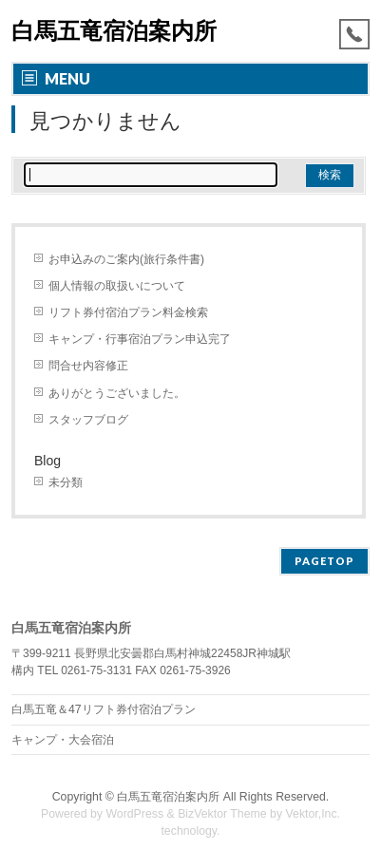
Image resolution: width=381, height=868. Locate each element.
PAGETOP (324, 561)
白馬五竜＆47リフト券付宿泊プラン (104, 709)
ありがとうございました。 (117, 393)
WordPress (134, 814)
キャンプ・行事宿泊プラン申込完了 (140, 339)
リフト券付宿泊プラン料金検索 (128, 312)
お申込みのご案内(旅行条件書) (126, 259)
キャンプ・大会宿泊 (63, 740)
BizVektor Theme (222, 814)
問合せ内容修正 (88, 366)
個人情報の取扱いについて (117, 286)
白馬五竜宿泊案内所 (114, 31)
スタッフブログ (88, 420)
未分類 (66, 482)
